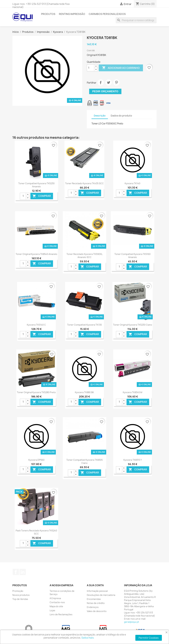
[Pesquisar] (136, 20)
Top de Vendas (20, 599)
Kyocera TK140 (132, 183)
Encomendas (94, 599)
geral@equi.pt (132, 622)
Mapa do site (56, 606)
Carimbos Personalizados (107, 14)
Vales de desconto (97, 611)
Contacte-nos (57, 602)
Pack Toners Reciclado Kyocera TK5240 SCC (36, 532)
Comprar (42, 196)
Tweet (109, 82)
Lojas (52, 610)
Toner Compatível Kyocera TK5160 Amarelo (132, 256)
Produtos (48, 14)
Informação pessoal (97, 591)
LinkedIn (23, 572)
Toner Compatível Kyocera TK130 (84, 325)
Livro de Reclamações (61, 614)
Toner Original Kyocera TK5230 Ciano (133, 325)
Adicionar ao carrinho (121, 68)
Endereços (93, 607)
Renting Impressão (72, 14)
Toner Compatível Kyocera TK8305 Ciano (84, 461)
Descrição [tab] (100, 116)
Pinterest (116, 82)
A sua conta (95, 585)
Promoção (18, 591)
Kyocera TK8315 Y (133, 460)
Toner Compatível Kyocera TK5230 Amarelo (36, 185)
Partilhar (101, 82)
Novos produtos (21, 595)
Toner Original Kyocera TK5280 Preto (36, 392)
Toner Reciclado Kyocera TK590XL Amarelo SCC (84, 256)
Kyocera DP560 (36, 460)
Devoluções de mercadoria (101, 595)
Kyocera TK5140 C (36, 325)
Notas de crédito (96, 603)
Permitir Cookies (149, 638)
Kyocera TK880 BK (84, 392)
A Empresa (55, 598)
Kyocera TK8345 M (132, 392)
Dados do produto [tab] (121, 116)
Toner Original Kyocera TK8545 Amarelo (36, 254)
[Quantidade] (91, 68)
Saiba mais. (88, 638)
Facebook (16, 572)
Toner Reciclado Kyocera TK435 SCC (84, 183)
